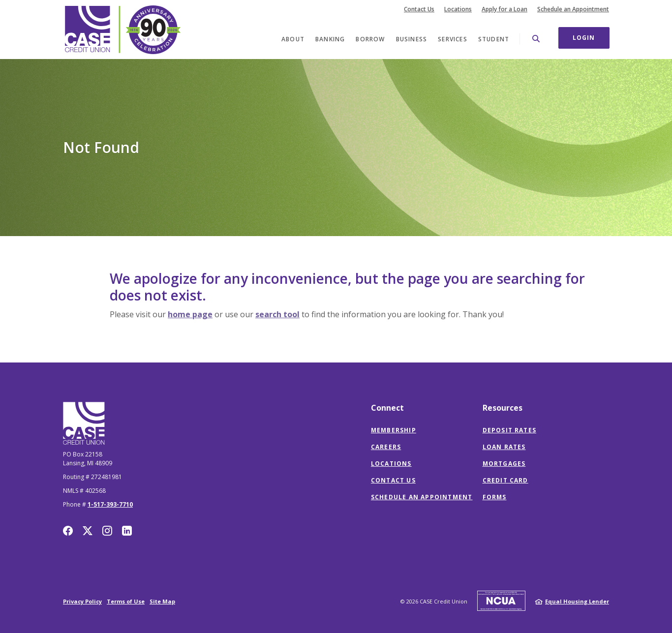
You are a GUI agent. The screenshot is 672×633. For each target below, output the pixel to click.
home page (190, 314)
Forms (495, 497)
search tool (277, 314)
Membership (394, 430)
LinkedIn (127, 531)
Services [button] (453, 39)
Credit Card (505, 480)
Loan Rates (504, 447)
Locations (458, 9)
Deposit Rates (510, 430)
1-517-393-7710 (110, 504)
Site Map (162, 601)
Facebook (68, 531)
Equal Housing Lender (577, 601)
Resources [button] (503, 408)
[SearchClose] (536, 39)
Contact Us (419, 9)
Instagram (107, 531)
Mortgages (504, 464)
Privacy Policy (82, 601)
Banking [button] (330, 39)
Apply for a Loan (504, 9)
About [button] (293, 39)
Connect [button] (387, 408)
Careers (386, 447)
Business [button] (412, 39)
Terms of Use (126, 601)
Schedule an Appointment (573, 9)
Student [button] (494, 39)
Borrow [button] (370, 39)
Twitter (88, 531)
